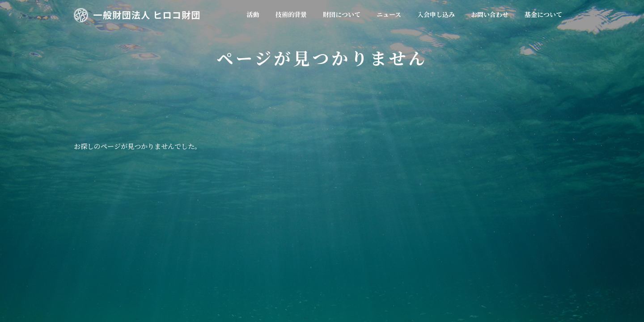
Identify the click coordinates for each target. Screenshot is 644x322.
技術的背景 (215, 238)
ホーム (148, 238)
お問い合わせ (428, 238)
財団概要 (257, 238)
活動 (179, 238)
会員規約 (296, 238)
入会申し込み (378, 238)
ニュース (334, 238)
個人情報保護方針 (483, 238)
